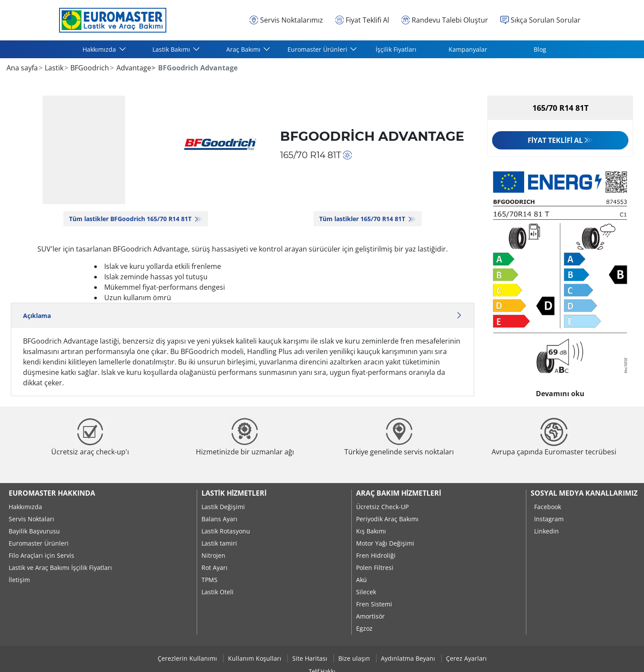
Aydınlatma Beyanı (409, 658)
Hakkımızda (25, 507)
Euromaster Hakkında (52, 493)
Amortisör (370, 616)
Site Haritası (311, 658)
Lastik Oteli (218, 592)
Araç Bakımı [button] (244, 49)
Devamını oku (560, 391)
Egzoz (364, 628)
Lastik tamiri (219, 543)
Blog (540, 49)
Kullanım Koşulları (256, 658)
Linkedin (547, 531)
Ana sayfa (22, 68)
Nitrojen (213, 555)
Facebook (548, 507)
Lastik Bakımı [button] (172, 49)
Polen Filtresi (375, 568)
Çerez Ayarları (466, 658)
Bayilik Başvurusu (34, 531)
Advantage (133, 68)
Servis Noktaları (31, 519)
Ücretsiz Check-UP (382, 507)
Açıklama (243, 316)
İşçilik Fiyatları (396, 49)
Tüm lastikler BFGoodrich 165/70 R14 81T (131, 219)
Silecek (366, 592)
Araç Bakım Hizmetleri (399, 493)
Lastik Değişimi (223, 507)
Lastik (53, 68)
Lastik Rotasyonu (226, 531)
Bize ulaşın (355, 658)
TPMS (210, 580)
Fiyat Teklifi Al (555, 140)
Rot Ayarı (215, 568)
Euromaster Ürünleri (39, 543)
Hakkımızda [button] (100, 49)
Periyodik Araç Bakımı (387, 519)
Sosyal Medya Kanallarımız (584, 493)
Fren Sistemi (374, 604)
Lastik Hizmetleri (234, 493)
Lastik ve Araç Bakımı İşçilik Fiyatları (60, 568)
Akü (362, 580)
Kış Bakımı (371, 531)
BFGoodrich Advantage (372, 136)
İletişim (19, 580)
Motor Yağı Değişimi (385, 543)
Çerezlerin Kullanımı (188, 658)
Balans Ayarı (220, 519)
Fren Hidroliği (376, 555)
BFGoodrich (89, 68)
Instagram (549, 519)
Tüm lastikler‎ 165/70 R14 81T (363, 219)
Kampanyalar (468, 49)
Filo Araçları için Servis (41, 555)
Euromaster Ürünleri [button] (318, 49)
